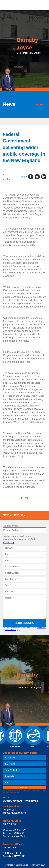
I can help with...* (12, 526)
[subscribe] (24, 788)
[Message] (24, 607)
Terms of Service (11, 630)
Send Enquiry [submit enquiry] (25, 623)
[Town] (24, 585)
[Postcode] (24, 592)
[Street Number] (24, 573)
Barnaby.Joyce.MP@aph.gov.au (20, 801)
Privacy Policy (41, 628)
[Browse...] (8, 543)
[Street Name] (24, 579)
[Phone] (24, 554)
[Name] (24, 548)
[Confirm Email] (24, 567)
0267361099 (9, 848)
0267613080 (9, 824)
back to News (40, 104)
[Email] (24, 561)
